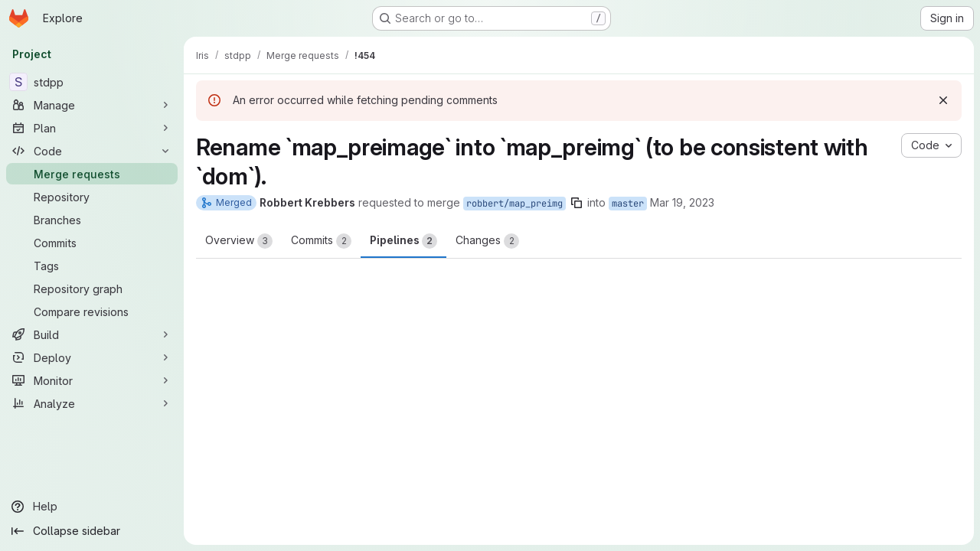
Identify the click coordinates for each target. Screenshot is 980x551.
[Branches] (92, 220)
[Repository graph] (92, 289)
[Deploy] (92, 357)
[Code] (92, 151)
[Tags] (92, 266)
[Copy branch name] (577, 203)
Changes (487, 241)
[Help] (92, 507)
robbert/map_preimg (514, 204)
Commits (321, 241)
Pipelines (403, 241)
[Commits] (92, 243)
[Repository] (92, 197)
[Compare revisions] (92, 311)
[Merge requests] (92, 174)
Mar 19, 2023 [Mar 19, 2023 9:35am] (682, 202)
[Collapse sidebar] (92, 531)
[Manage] (92, 105)
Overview (239, 241)
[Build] (92, 334)
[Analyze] (92, 403)
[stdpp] (92, 82)
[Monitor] (92, 380)
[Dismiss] (943, 100)
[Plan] (92, 128)
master (628, 204)
